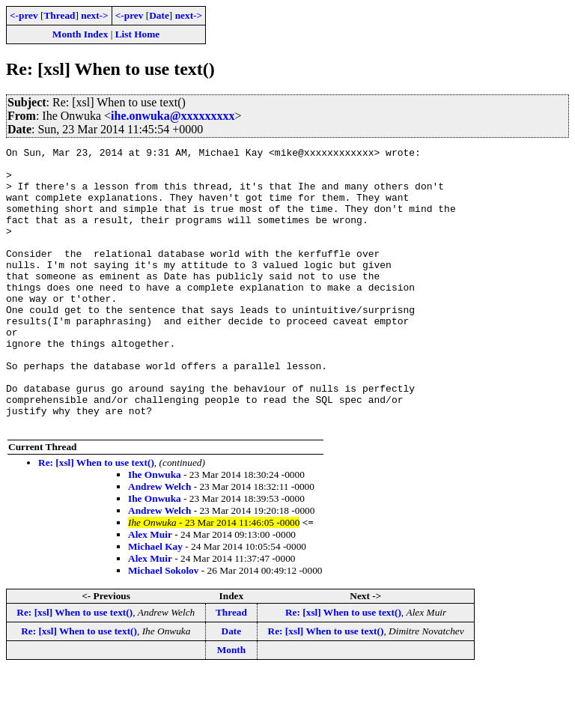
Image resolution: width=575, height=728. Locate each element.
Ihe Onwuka (155, 531)
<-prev (24, 15)
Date (159, 15)
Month (232, 706)
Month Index (80, 34)
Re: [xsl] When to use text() (96, 519)
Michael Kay (155, 603)
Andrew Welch (159, 543)
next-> (94, 15)
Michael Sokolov (163, 627)
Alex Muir (150, 591)
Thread (59, 15)
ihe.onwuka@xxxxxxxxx (173, 116)
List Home (138, 34)
